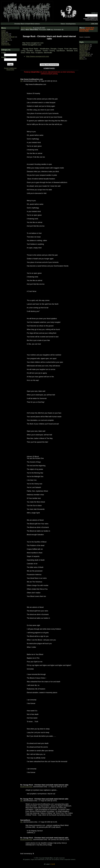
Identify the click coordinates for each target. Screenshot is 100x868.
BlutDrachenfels (26, 787)
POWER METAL (85, 56)
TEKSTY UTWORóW (8, 37)
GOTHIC (82, 51)
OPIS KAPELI (6, 40)
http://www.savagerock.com (37, 56)
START (4, 31)
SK (21, 81)
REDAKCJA (5, 43)
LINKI (3, 41)
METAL (82, 59)
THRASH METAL (85, 54)
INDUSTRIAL (84, 53)
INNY (81, 57)
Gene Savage (26, 28)
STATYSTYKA (6, 45)
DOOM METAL (84, 48)
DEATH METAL (84, 46)
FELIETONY (5, 35)
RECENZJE (5, 34)
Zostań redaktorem (10, 69)
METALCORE (84, 49)
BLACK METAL (84, 45)
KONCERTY (5, 38)
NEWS (3, 32)
